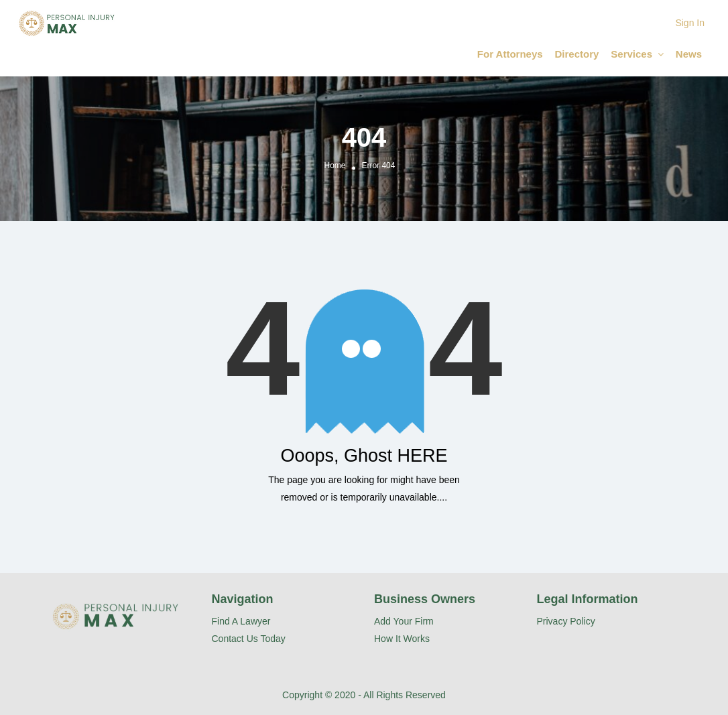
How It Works (402, 639)
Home (335, 166)
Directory (577, 54)
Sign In (690, 23)
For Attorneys (510, 54)
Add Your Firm (404, 621)
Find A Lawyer (241, 621)
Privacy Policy (566, 621)
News (689, 54)
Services (631, 54)
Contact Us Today (249, 639)
